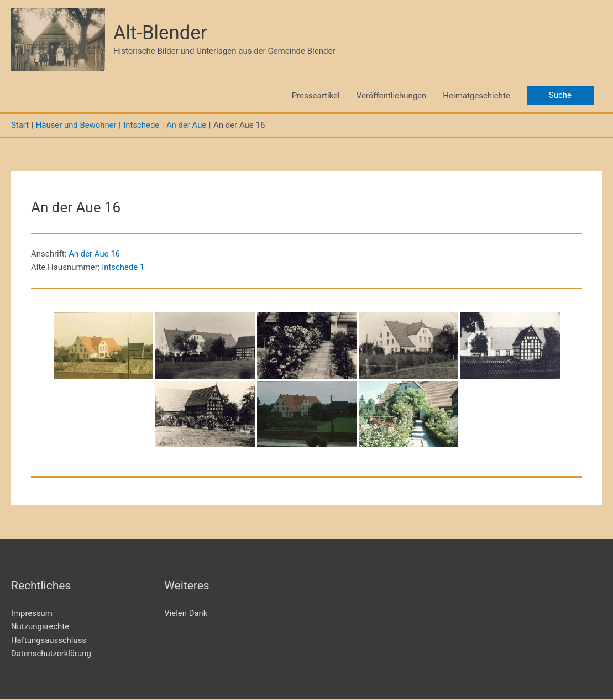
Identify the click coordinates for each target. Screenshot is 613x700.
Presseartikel (316, 96)
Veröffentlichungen (392, 96)
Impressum (32, 613)
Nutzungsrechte (40, 627)
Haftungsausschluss (49, 640)
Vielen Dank (186, 613)
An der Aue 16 (95, 254)
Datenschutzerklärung (51, 654)
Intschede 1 (123, 268)
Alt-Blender (161, 33)
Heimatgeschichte (476, 96)
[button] (560, 96)
